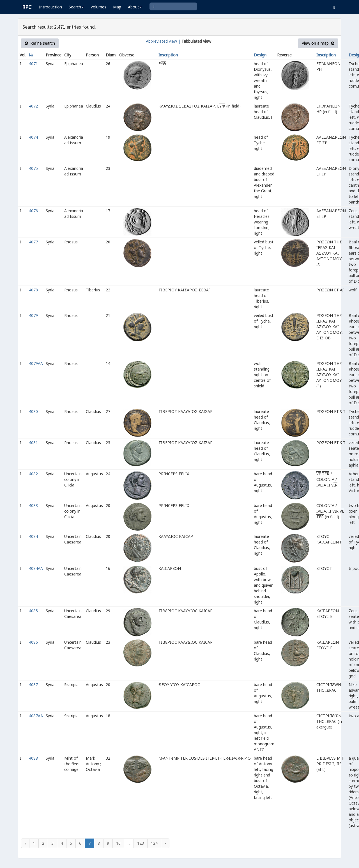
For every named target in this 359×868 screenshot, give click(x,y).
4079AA (36, 363)
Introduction (50, 7)
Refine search (40, 43)
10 (118, 843)
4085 (33, 611)
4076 (33, 211)
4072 (33, 106)
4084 (33, 536)
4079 (33, 315)
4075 (33, 168)
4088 (33, 758)
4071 (33, 64)
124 (154, 843)
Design (260, 55)
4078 (33, 290)
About (135, 7)
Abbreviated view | (163, 41)
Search (76, 7)
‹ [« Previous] (25, 843)
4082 (33, 474)
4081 (33, 443)
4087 (33, 685)
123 (141, 843)
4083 (33, 505)
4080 (33, 411)
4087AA (36, 716)
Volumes (98, 7)
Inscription (168, 55)
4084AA (36, 568)
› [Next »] (165, 843)
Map (117, 7)
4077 (33, 242)
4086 (33, 642)
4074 (33, 137)
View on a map (318, 43)
